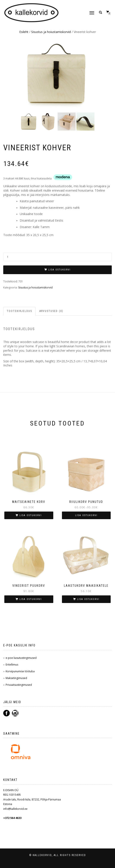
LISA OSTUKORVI (59, 270)
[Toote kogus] (57, 257)
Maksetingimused (16, 678)
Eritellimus (12, 665)
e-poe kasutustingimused (21, 658)
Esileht (24, 32)
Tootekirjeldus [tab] (19, 311)
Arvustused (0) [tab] (51, 311)
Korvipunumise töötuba (20, 671)
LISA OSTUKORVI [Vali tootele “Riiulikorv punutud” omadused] (86, 515)
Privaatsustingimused (19, 685)
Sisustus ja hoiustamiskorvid (51, 32)
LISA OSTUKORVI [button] (31, 515)
